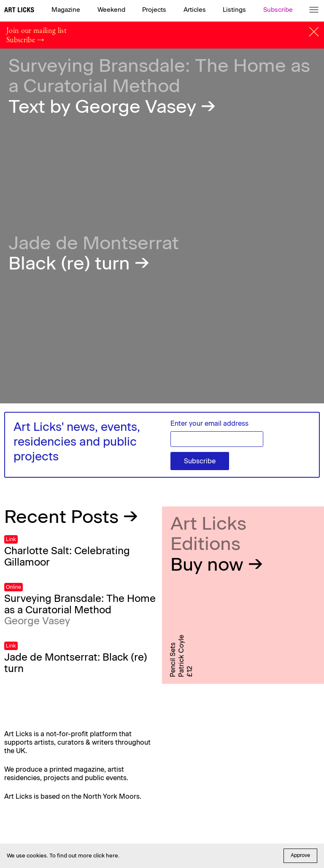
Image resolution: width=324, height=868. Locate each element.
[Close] (314, 32)
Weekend (111, 10)
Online (13, 587)
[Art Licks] (19, 11)
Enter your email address (209, 423)
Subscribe (278, 10)
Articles (195, 10)
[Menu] (314, 10)
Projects (154, 10)
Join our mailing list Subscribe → (36, 35)
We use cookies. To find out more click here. (63, 856)
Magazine (66, 10)
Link (11, 539)
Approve (300, 855)
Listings (234, 10)
